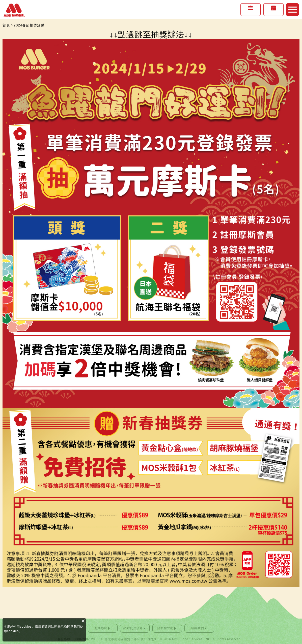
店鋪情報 (273, 13)
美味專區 (251, 13)
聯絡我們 (198, 628)
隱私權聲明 (166, 628)
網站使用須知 (133, 628)
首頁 (6, 25)
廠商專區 (101, 628)
